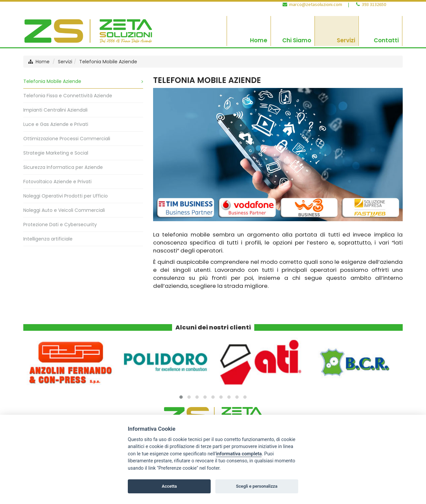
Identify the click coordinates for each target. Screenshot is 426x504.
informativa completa (239, 454)
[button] (181, 397)
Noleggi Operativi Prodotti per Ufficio (66, 196)
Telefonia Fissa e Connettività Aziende (68, 96)
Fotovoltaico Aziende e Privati (57, 182)
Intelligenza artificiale (48, 239)
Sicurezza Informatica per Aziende (63, 167)
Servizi (65, 62)
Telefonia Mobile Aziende (108, 62)
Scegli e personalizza (257, 486)
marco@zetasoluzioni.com (316, 4)
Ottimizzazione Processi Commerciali (67, 139)
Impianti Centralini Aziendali (55, 110)
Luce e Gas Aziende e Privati (56, 124)
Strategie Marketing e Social (56, 153)
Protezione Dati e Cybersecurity (60, 225)
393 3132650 (374, 4)
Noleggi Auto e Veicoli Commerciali (64, 210)
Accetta (169, 486)
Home (43, 62)
